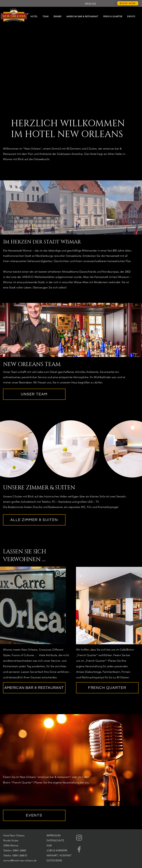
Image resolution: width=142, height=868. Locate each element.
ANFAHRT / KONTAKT (59, 856)
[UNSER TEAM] (34, 394)
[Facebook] (79, 849)
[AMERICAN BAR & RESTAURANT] (34, 688)
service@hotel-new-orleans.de (20, 861)
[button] (90, 4)
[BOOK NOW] (128, 3)
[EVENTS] (34, 815)
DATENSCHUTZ (55, 841)
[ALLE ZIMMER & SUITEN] (34, 520)
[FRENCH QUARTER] (107, 688)
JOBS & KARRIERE (57, 851)
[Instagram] (79, 838)
